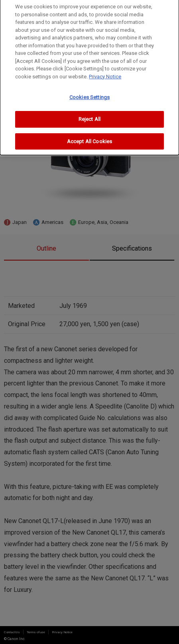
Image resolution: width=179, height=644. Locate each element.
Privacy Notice (105, 74)
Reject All (89, 117)
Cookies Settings (89, 95)
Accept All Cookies (89, 139)
